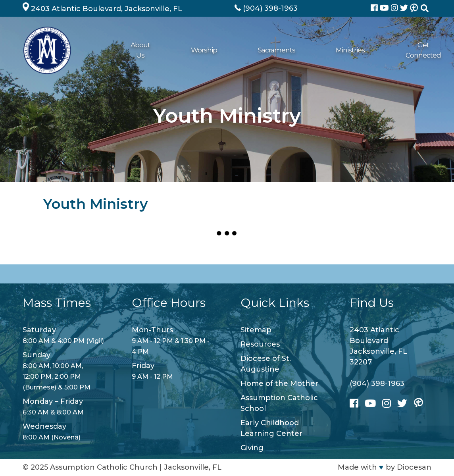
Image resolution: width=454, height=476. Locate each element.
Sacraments (195, 50)
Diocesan (414, 467)
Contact (414, 50)
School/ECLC (372, 50)
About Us (115, 50)
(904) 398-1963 (377, 383)
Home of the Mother (279, 383)
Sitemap (256, 330)
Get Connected (288, 50)
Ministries (239, 50)
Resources (260, 344)
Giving (332, 50)
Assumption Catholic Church (104, 467)
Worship (153, 50)
